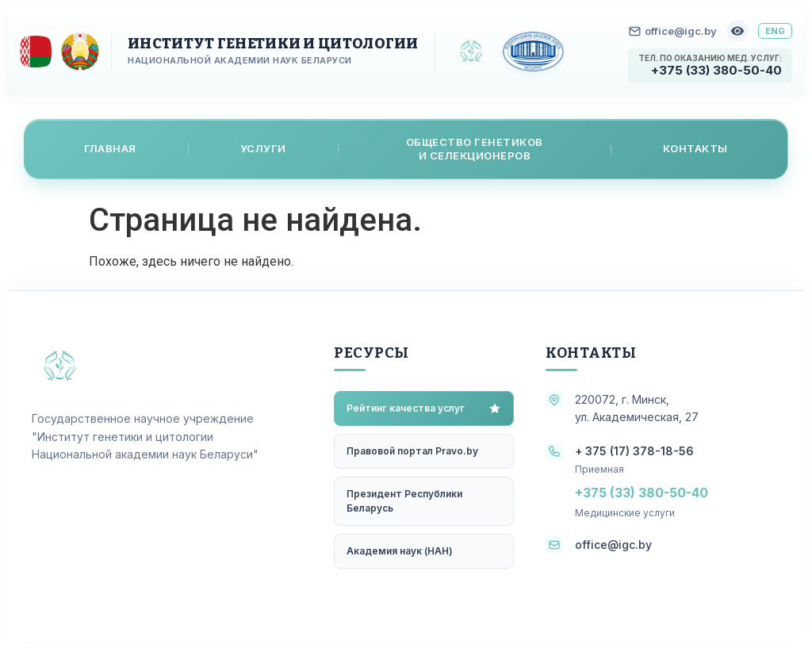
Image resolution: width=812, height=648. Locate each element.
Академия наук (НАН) (400, 551)
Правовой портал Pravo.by (412, 451)
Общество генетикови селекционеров (475, 149)
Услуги (263, 148)
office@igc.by (673, 31)
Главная (110, 148)
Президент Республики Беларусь (404, 501)
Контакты (695, 148)
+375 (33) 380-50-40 (716, 70)
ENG (775, 31)
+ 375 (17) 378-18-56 (634, 451)
